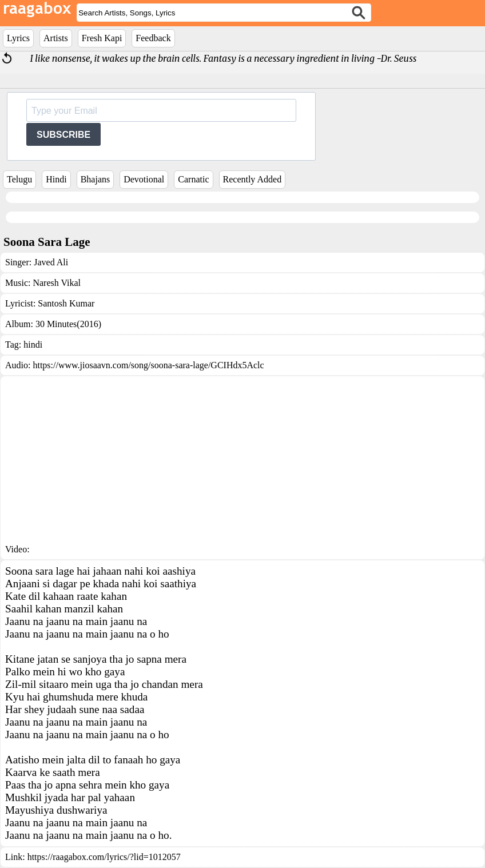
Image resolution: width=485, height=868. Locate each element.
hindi (33, 345)
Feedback (153, 38)
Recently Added (253, 179)
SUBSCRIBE (63, 135)
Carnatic (193, 179)
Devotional (144, 179)
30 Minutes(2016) (68, 324)
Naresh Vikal (57, 283)
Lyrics (18, 38)
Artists (56, 38)
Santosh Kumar (66, 303)
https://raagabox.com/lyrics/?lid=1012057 (104, 857)
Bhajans (96, 179)
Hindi (56, 179)
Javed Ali (51, 262)
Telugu (19, 179)
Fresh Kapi (102, 38)
